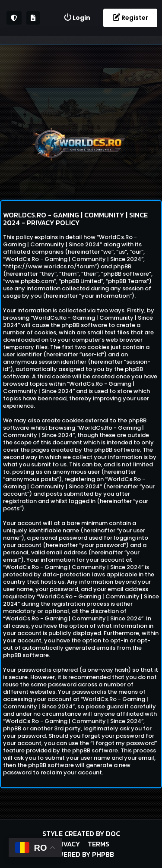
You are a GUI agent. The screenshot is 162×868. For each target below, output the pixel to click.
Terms (98, 844)
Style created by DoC (81, 833)
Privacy (66, 844)
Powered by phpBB (81, 854)
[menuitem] (77, 18)
